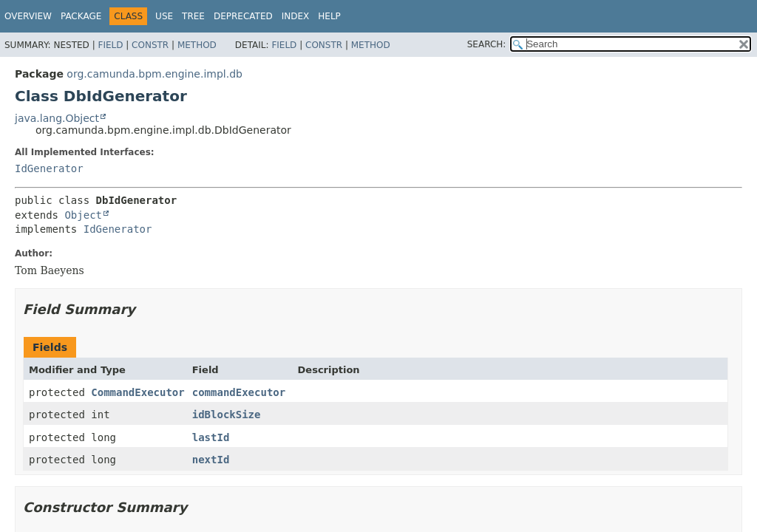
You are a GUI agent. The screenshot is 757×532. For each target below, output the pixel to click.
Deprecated (243, 16)
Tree (193, 16)
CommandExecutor (138, 392)
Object (83, 215)
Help (329, 16)
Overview (28, 16)
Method (197, 45)
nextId (211, 460)
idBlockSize (227, 415)
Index (296, 16)
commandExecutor (239, 392)
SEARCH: (487, 44)
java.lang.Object (57, 118)
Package (81, 16)
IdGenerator (49, 168)
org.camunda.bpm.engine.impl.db (155, 74)
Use (164, 16)
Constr (150, 45)
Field (110, 45)
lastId (211, 437)
